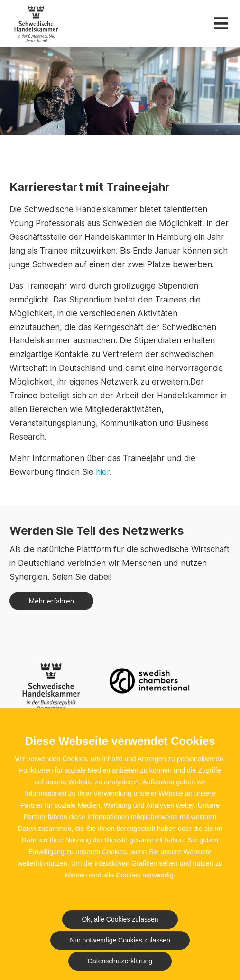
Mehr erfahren (51, 601)
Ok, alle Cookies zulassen (120, 919)
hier (103, 472)
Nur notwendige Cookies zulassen (120, 940)
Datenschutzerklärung (120, 961)
